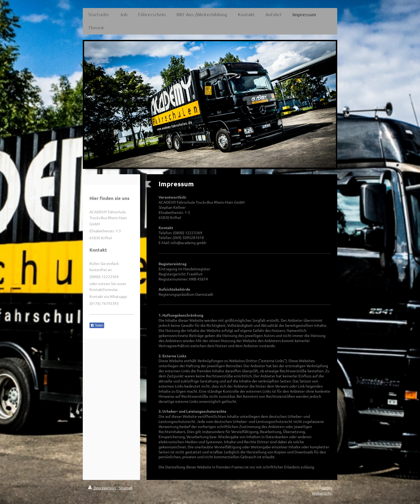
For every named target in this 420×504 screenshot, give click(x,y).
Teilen (97, 325)
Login (327, 488)
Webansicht (322, 493)
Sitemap (126, 488)
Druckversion (102, 488)
